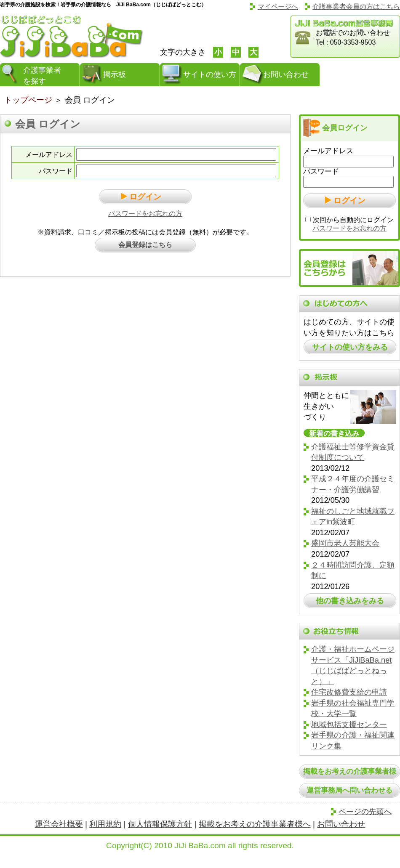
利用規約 (105, 824)
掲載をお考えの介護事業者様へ (255, 824)
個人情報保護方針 (160, 824)
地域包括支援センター (349, 724)
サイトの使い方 (210, 74)
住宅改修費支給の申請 (349, 692)
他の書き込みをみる (350, 601)
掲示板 (115, 74)
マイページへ (278, 7)
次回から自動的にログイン (353, 220)
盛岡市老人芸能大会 (345, 543)
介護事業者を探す (42, 76)
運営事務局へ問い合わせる (349, 790)
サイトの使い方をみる (350, 347)
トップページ (28, 100)
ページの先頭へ (365, 812)
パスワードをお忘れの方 (145, 214)
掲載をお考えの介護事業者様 (350, 771)
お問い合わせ (286, 74)
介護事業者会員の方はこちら (356, 7)
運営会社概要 (59, 824)
